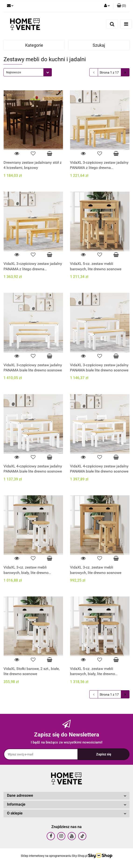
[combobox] (28, 72)
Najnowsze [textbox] (14, 72)
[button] (121, 6)
